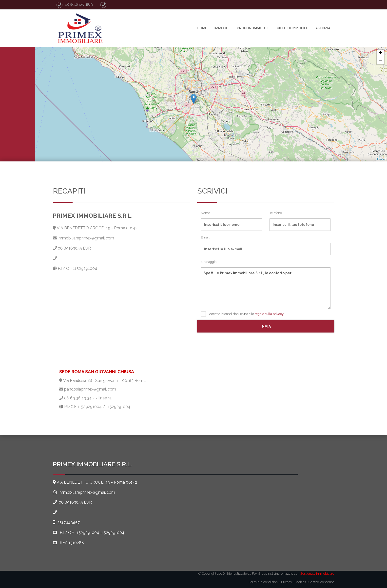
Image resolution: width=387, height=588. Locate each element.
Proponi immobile (253, 28)
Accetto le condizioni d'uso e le (242, 314)
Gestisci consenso (321, 582)
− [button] (380, 61)
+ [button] (380, 53)
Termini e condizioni (264, 582)
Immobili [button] (222, 28)
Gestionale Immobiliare (317, 574)
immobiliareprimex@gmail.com (86, 238)
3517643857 (68, 522)
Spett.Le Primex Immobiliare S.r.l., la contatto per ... (266, 288)
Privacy (287, 582)
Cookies (300, 582)
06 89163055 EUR (74, 248)
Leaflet (381, 159)
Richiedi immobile (292, 28)
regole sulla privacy (269, 314)
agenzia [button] (323, 28)
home (202, 28)
